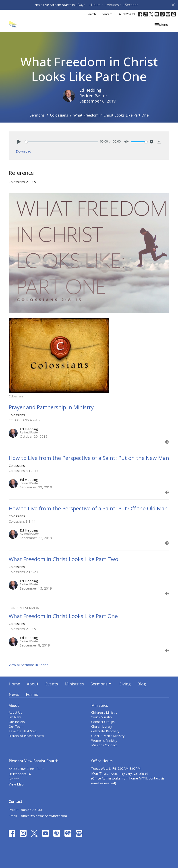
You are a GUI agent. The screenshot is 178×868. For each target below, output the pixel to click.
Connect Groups (103, 722)
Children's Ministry (104, 712)
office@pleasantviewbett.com (44, 816)
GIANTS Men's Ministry (108, 736)
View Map (16, 784)
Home (14, 684)
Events (52, 684)
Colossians (59, 115)
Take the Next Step (23, 731)
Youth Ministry (102, 717)
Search (91, 14)
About (33, 684)
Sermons (37, 115)
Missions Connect (104, 745)
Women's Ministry (104, 740)
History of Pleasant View (26, 736)
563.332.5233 (126, 14)
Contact (107, 14)
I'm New (15, 717)
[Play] (19, 142)
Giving (125, 684)
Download (24, 151)
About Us (15, 712)
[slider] (61, 142)
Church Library (102, 726)
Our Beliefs (17, 722)
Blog (142, 684)
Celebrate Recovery (105, 731)
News (14, 694)
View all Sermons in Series (29, 665)
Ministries (74, 684)
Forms (32, 694)
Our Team (16, 726)
